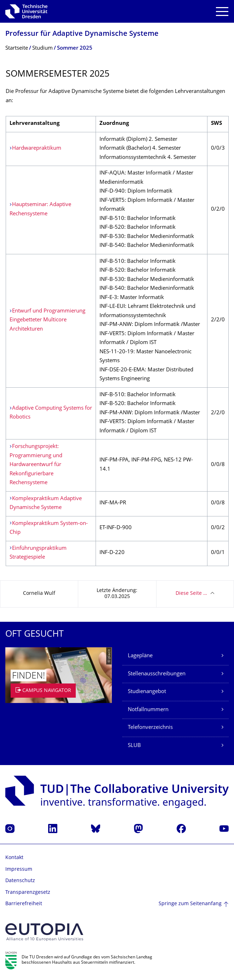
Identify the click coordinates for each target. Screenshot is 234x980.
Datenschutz (20, 881)
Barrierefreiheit (24, 904)
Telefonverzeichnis (150, 728)
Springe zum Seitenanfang (190, 904)
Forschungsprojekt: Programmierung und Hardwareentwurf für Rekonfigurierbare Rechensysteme (36, 465)
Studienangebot (147, 692)
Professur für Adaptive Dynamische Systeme (82, 34)
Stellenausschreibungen (157, 674)
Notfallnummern (148, 710)
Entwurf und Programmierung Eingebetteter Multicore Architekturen (48, 320)
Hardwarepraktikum (37, 148)
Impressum (19, 870)
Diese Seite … (191, 594)
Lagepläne (140, 656)
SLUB (134, 746)
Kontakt (14, 858)
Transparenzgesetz (28, 893)
